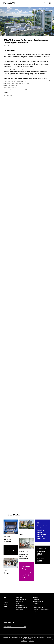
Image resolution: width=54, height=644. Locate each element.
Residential (35, 603)
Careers (5, 612)
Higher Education (19, 617)
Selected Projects (19, 598)
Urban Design (36, 613)
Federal (17, 611)
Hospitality (35, 598)
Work (5, 598)
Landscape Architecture (38, 601)
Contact (5, 614)
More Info (31, 641)
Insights (6, 602)
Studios (5, 607)
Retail (34, 605)
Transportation (36, 611)
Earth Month (10, 551)
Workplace (35, 615)
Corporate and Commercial (21, 607)
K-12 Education (36, 599)
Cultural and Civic (19, 609)
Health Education (19, 615)
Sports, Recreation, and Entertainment (41, 609)
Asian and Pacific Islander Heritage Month (41, 556)
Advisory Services (19, 601)
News (5, 610)
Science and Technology (38, 607)
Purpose (6, 600)
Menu (50, 3)
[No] (52, 639)
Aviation (17, 603)
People (5, 604)
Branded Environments (20, 605)
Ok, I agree (24, 641)
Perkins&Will (11, 3)
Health (17, 613)
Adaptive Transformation (21, 599)
